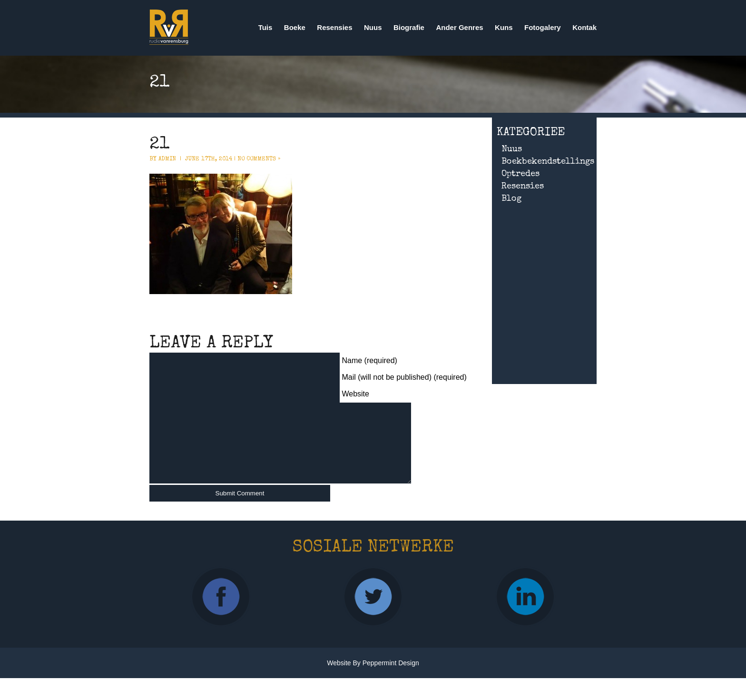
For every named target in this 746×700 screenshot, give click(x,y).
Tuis (265, 27)
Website (355, 394)
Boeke (295, 27)
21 (159, 145)
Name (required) (369, 360)
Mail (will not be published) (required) (404, 377)
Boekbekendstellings (548, 162)
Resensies (334, 27)
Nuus (373, 27)
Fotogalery (543, 27)
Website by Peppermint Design (373, 677)
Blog (511, 199)
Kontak (584, 27)
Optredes (520, 174)
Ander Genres (459, 27)
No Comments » (259, 159)
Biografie (409, 27)
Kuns (504, 27)
